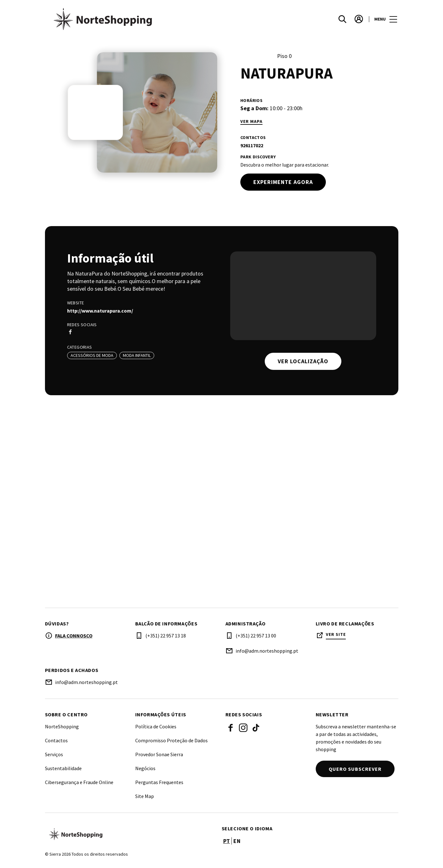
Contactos (56, 740)
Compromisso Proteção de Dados (171, 740)
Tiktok (256, 728)
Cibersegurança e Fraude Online (79, 782)
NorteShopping (62, 726)
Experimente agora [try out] (283, 182)
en (237, 841)
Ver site (336, 634)
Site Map (145, 796)
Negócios (145, 768)
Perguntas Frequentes (159, 782)
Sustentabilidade (63, 768)
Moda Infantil (137, 355)
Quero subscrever (355, 769)
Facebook (231, 728)
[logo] (134, 19)
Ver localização (303, 361)
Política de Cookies (156, 726)
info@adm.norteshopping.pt (267, 651)
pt (227, 841)
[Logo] (130, 834)
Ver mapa (251, 121)
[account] (359, 19)
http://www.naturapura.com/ (100, 311)
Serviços (54, 754)
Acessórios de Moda (92, 355)
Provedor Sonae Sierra (159, 754)
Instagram (243, 728)
